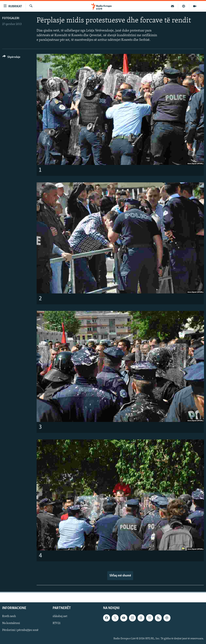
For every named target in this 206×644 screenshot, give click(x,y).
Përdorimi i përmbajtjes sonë (20, 630)
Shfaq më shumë (120, 576)
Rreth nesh (9, 616)
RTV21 (57, 623)
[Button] (11, 58)
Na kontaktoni (11, 623)
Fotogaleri (11, 18)
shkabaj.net (60, 616)
